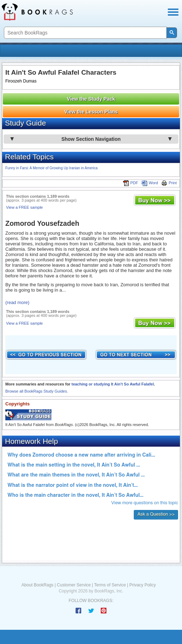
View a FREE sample (24, 207)
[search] (85, 33)
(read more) (17, 302)
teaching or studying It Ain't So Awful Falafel (112, 384)
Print (169, 183)
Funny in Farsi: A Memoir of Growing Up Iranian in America (51, 168)
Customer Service (74, 585)
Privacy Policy (142, 585)
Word (150, 183)
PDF (131, 183)
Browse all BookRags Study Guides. (37, 391)
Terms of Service (110, 585)
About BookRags (38, 585)
